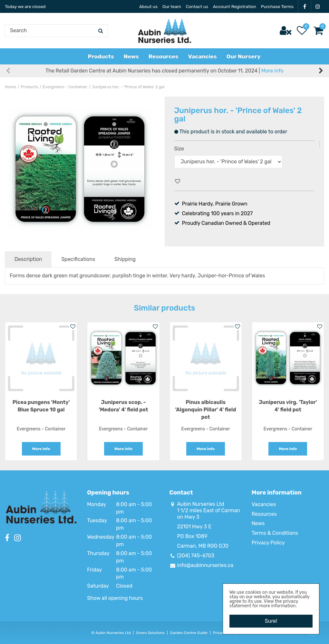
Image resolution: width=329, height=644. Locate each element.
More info (272, 71)
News (258, 523)
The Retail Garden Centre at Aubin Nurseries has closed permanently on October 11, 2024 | (164, 71)
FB (305, 6)
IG (318, 6)
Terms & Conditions (275, 533)
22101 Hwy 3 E (194, 527)
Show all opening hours (115, 598)
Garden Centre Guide (189, 633)
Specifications (78, 259)
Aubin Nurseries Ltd (201, 504)
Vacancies (264, 504)
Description (28, 259)
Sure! (271, 621)
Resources (264, 514)
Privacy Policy (268, 543)
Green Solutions (150, 633)
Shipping (125, 259)
